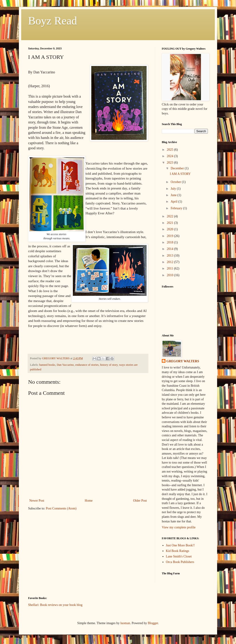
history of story (109, 365)
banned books (47, 365)
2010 (171, 275)
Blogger (153, 623)
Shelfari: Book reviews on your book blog (55, 605)
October (176, 182)
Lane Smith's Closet (179, 556)
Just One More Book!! (180, 545)
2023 (171, 163)
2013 (171, 256)
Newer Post (37, 501)
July (174, 189)
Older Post (140, 501)
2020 (171, 229)
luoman (125, 623)
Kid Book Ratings (178, 551)
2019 (171, 236)
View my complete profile (179, 527)
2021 (171, 223)
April (174, 202)
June (174, 195)
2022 (171, 216)
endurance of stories (87, 365)
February (177, 208)
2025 (171, 150)
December (178, 168)
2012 (171, 262)
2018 (171, 242)
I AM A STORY (180, 174)
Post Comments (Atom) (61, 508)
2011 (170, 268)
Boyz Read (53, 21)
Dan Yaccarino (65, 365)
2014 (171, 249)
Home (89, 501)
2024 (171, 156)
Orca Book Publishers (180, 562)
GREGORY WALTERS (183, 361)
